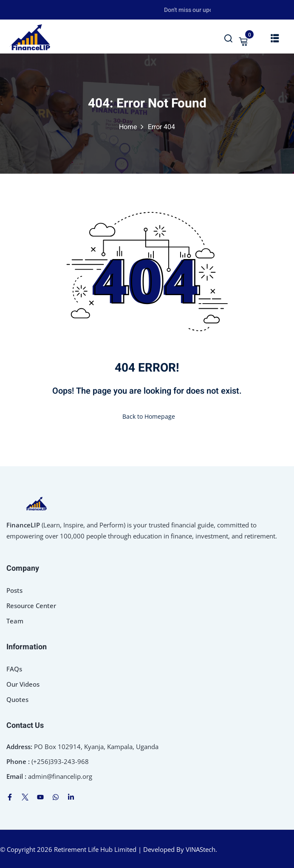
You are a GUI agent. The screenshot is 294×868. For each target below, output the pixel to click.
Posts (14, 590)
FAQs (14, 669)
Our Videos (23, 684)
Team (15, 621)
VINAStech (201, 849)
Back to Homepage (147, 416)
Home (128, 127)
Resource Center (31, 606)
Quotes (17, 699)
